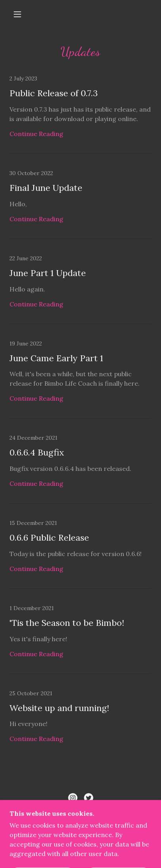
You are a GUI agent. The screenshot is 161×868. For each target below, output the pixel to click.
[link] (80, 114)
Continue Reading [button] (36, 134)
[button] (17, 14)
